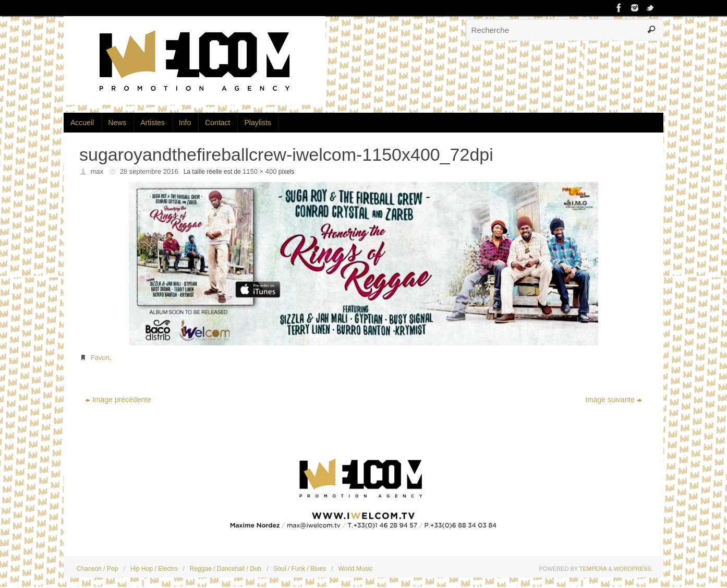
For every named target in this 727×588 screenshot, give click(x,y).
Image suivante (614, 400)
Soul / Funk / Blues (300, 569)
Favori (100, 358)
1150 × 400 (259, 171)
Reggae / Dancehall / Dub (226, 569)
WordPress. (633, 569)
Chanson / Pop (97, 569)
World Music (356, 569)
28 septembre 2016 (149, 171)
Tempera (593, 569)
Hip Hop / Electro (154, 569)
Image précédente (118, 400)
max (97, 171)
